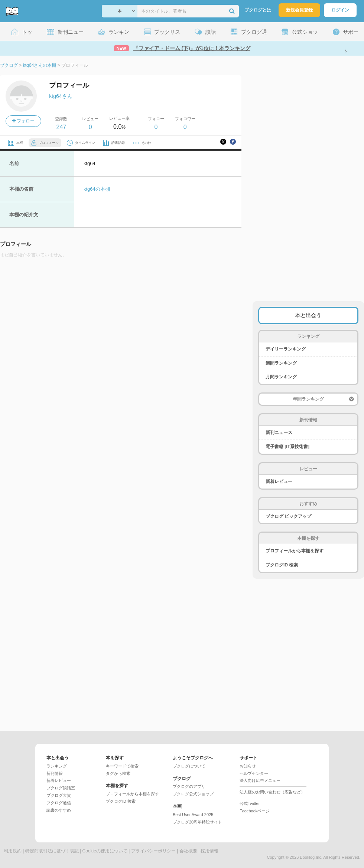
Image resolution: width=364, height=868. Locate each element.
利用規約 (13, 851)
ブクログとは (258, 10)
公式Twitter (250, 803)
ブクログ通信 (59, 803)
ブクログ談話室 (61, 788)
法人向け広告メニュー (260, 780)
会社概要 (188, 851)
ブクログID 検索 (282, 565)
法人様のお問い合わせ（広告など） (272, 792)
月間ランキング (281, 377)
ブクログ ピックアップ (288, 516)
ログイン (340, 10)
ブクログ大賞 (59, 795)
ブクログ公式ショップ (193, 794)
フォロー (23, 121)
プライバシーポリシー (153, 851)
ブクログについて (189, 766)
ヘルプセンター (254, 773)
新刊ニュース (279, 433)
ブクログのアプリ (189, 786)
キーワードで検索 (122, 766)
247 (61, 127)
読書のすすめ (59, 810)
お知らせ (248, 766)
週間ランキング (281, 363)
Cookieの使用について (105, 851)
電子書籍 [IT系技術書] (287, 447)
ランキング (57, 766)
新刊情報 (55, 773)
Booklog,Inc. (311, 857)
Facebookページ (255, 811)
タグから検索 (118, 773)
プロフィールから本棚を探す (295, 551)
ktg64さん (61, 96)
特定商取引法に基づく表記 (52, 851)
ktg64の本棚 (97, 189)
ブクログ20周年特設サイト (197, 822)
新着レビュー (279, 481)
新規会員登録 (299, 10)
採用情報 (209, 851)
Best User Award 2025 (193, 815)
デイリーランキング (286, 349)
